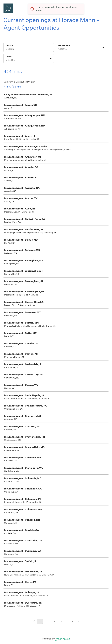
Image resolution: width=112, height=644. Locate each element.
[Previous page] (34, 622)
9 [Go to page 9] (72, 621)
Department (64, 45)
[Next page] (78, 622)
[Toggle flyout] (103, 48)
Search (9, 45)
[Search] (29, 49)
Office (9, 56)
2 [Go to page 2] (47, 621)
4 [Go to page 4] (61, 621)
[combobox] (59, 49)
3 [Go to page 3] (54, 621)
